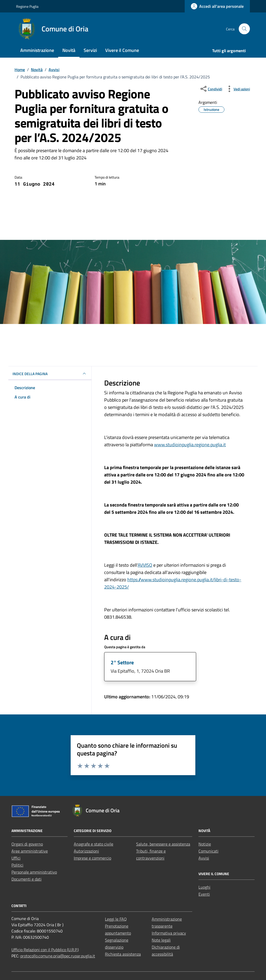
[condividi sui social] (211, 89)
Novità (69, 50)
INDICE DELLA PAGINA (50, 374)
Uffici (16, 858)
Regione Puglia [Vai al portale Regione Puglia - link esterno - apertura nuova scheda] (27, 6)
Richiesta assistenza (123, 954)
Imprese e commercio (92, 858)
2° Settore (122, 662)
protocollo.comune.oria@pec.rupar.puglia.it (58, 956)
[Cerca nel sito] (244, 29)
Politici (17, 865)
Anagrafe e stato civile (94, 844)
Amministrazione (37, 50)
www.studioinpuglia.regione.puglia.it (190, 445)
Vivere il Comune (122, 50)
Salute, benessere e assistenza (163, 844)
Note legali (161, 940)
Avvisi (204, 858)
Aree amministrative (30, 851)
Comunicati (208, 851)
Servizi (90, 50)
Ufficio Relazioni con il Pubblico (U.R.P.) (45, 950)
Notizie (205, 844)
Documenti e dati (26, 879)
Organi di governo (27, 844)
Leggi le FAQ (116, 919)
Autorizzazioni (86, 851)
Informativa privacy (169, 933)
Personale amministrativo (34, 872)
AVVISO (145, 565)
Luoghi (204, 887)
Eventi (204, 894)
